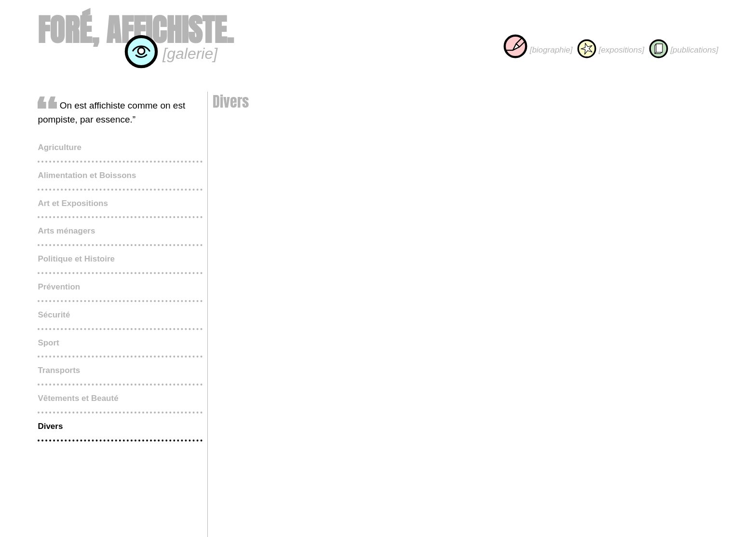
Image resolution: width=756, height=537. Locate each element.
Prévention (59, 287)
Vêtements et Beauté (78, 398)
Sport (48, 343)
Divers (50, 426)
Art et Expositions (73, 203)
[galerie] (171, 54)
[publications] (684, 50)
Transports (59, 370)
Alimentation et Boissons (87, 175)
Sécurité (54, 315)
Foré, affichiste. (135, 30)
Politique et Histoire (76, 259)
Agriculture (60, 147)
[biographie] (538, 50)
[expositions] (611, 50)
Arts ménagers (66, 231)
